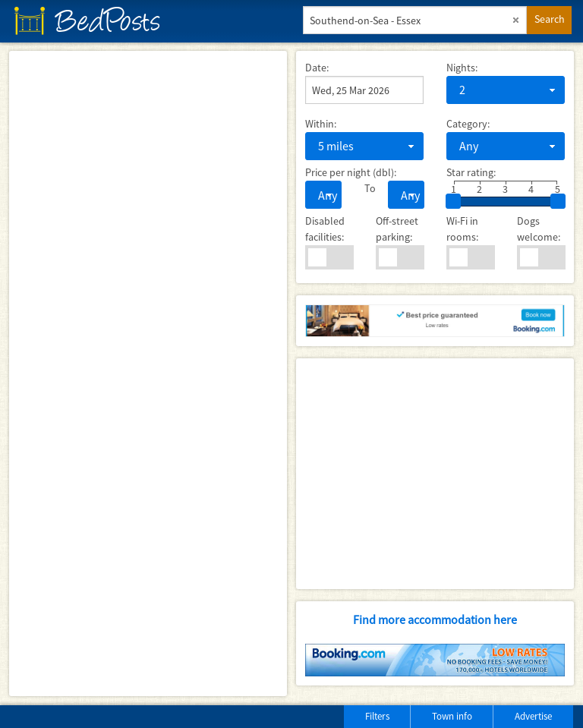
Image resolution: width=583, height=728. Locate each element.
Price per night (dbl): (351, 172)
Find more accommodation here (435, 619)
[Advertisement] (435, 474)
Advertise (533, 716)
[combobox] (506, 90)
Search (550, 19)
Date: (317, 68)
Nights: (462, 68)
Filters (377, 716)
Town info (452, 716)
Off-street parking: (397, 229)
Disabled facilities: (325, 229)
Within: (321, 124)
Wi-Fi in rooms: (462, 229)
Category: (468, 124)
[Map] (148, 373)
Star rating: (471, 172)
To (365, 188)
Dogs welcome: (539, 229)
